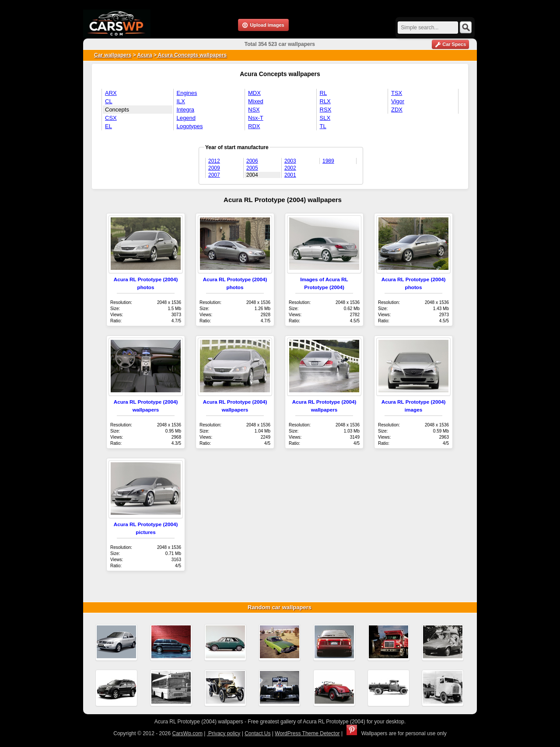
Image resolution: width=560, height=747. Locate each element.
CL (109, 101)
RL (324, 93)
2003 (290, 161)
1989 (328, 161)
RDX (254, 126)
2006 (252, 161)
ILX (181, 101)
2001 (290, 175)
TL (323, 126)
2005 (252, 168)
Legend (186, 118)
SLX (325, 118)
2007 (214, 175)
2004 (252, 175)
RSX (326, 110)
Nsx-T (256, 118)
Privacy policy (224, 733)
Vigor (398, 101)
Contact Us (257, 733)
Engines (187, 93)
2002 (290, 168)
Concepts (117, 110)
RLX (325, 101)
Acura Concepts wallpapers (192, 55)
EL (108, 126)
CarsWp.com (187, 733)
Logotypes (190, 126)
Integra (185, 110)
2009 (214, 168)
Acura (145, 55)
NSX (254, 110)
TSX (397, 93)
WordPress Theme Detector (307, 733)
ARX (111, 93)
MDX (254, 93)
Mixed (256, 101)
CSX (111, 118)
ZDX (397, 110)
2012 (214, 161)
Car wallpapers (113, 55)
